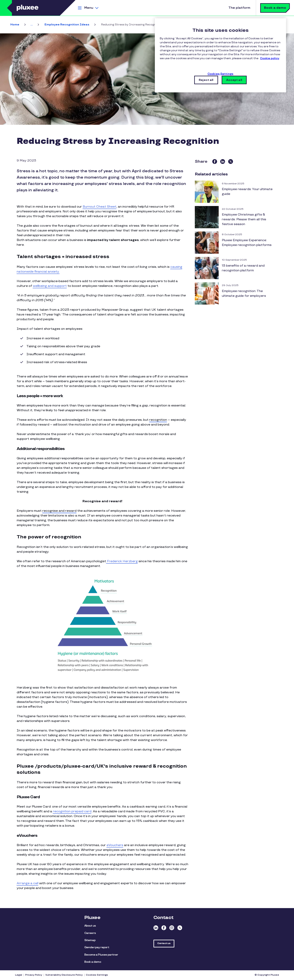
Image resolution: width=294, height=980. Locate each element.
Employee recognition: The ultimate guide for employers (244, 294)
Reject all (206, 80)
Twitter (180, 928)
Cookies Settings (97, 975)
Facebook (164, 928)
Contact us (164, 943)
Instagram (172, 928)
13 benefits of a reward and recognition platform (243, 268)
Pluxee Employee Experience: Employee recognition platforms (247, 243)
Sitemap (90, 940)
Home (15, 25)
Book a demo (275, 8)
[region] (220, 55)
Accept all (234, 80)
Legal (19, 975)
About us (90, 926)
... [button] (32, 25)
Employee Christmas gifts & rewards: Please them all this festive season (244, 219)
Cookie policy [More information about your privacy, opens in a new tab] (270, 58)
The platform (239, 8)
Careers (90, 933)
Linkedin (156, 928)
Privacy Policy (34, 975)
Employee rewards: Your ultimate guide (247, 192)
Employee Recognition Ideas (67, 25)
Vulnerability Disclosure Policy (64, 975)
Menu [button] (89, 8)
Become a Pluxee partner (101, 955)
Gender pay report (97, 947)
